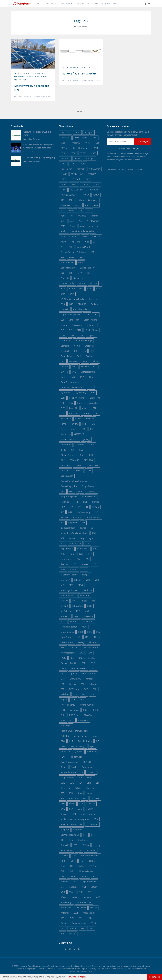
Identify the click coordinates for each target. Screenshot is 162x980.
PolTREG (65, 736)
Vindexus (73, 887)
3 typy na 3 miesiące (88, 200)
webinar (76, 897)
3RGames (65, 205)
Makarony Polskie (69, 575)
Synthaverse (67, 850)
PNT (72, 720)
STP (93, 835)
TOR (82, 861)
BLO (63, 289)
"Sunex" (44, 77)
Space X (64, 814)
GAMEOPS (79, 434)
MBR (97, 580)
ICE (80, 507)
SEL (98, 783)
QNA (63, 746)
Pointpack (83, 720)
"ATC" (88, 143)
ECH (63, 398)
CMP (63, 335)
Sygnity (97, 845)
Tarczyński (91, 850)
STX (62, 840)
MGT (75, 601)
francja (74, 429)
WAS (90, 892)
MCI (63, 585)
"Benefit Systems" (81, 148)
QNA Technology (78, 746)
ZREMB (72, 934)
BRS (71, 304)
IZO (83, 523)
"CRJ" (73, 153)
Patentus (93, 684)
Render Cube (76, 757)
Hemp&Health (89, 497)
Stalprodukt (92, 824)
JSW (94, 533)
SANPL (74, 767)
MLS (78, 611)
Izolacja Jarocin (68, 528)
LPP (75, 564)
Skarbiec (95, 798)
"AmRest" (65, 138)
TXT (62, 871)
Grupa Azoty (67, 476)
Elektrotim (95, 398)
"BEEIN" (64, 148)
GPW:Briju (66, 465)
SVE (75, 845)
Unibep (72, 876)
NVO (90, 653)
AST (92, 252)
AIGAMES (82, 216)
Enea (80, 403)
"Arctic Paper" (81, 138)
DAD (79, 356)
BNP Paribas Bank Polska (73, 299)
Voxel (72, 892)
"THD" (97, 185)
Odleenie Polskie (87, 658)
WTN (81, 918)
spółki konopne (88, 814)
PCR (95, 689)
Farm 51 (90, 419)
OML (84, 663)
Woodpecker (89, 913)
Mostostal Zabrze (69, 627)
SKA (85, 798)
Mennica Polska (68, 596)
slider (72, 804)
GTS (80, 491)
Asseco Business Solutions (73, 252)
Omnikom (75, 966)
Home (37, 4)
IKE (62, 512)
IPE (62, 523)
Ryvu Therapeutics (70, 762)
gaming (86, 439)
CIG (62, 330)
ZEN (63, 928)
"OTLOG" (92, 174)
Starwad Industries (70, 835)
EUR (63, 413)
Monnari (74, 622)
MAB (63, 569)
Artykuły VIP (93, 4)
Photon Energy (68, 705)
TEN (74, 856)
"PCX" (88, 179)
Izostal (83, 528)
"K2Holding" (66, 169)
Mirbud (64, 606)
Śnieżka (91, 804)
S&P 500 (87, 762)
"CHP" (64, 153)
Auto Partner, (67, 263)
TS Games (94, 866)
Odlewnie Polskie (69, 663)
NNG (63, 648)
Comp (77, 346)
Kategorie (65, 4)
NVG (81, 653)
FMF (84, 424)
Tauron (64, 856)
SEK (80, 783)
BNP (72, 294)
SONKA (90, 809)
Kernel (72, 538)
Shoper (90, 793)
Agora (64, 216)
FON (93, 424)
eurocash (74, 413)
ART (71, 247)
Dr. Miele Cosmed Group (73, 387)
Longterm (23, 966)
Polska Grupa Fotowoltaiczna (27, 77)
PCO (86, 689)
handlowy (91, 491)
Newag (81, 642)
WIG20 (93, 908)
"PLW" (64, 185)
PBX (63, 689)
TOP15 (73, 861)
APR (95, 242)
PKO (85, 710)
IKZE (70, 512)
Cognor (91, 335)
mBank (78, 580)
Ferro (63, 424)
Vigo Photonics (89, 882)
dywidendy (81, 393)
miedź (84, 601)
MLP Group (66, 611)
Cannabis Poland (81, 309)
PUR (71, 741)
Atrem (72, 257)
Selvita (78, 788)
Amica (73, 226)
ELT (62, 403)
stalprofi (65, 830)
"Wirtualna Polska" (70, 195)
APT (63, 247)
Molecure (88, 616)
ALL (80, 221)
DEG (74, 367)
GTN (71, 491)
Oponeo (74, 674)
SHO (80, 793)
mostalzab (88, 622)
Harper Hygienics (69, 497)
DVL (91, 387)
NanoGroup (66, 637)
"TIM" (63, 190)
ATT (82, 257)
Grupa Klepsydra (69, 486)
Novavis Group (91, 648)
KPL (95, 549)
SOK (80, 809)
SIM (62, 798)
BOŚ (63, 304)
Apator (64, 242)
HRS (71, 507)
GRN (89, 471)
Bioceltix (65, 278)
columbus (65, 341)
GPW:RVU (65, 471)
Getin (92, 445)
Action (72, 211)
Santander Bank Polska (72, 772)
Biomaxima (79, 278)
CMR (72, 335)
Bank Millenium (68, 268)
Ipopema (73, 523)
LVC (94, 564)
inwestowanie (94, 517)
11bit (71, 200)
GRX (63, 491)
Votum (94, 887)
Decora (64, 367)
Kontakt (106, 4)
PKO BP (96, 710)
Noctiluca (74, 648)
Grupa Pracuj (88, 486)
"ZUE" (96, 195)
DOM (91, 377)
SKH (63, 804)
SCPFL (90, 778)
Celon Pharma (91, 320)
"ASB (94, 138)
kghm (92, 538)
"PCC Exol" (76, 179)
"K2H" (83, 164)
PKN (63, 710)
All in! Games (93, 221)
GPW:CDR (93, 465)
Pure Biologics (85, 741)
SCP (81, 778)
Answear (96, 237)
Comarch (65, 346)
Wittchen (65, 913)
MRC (89, 632)
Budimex (95, 304)
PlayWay (88, 715)
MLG (89, 606)
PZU (98, 741)
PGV (20, 80)
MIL (94, 601)
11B (63, 200)
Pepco (64, 700)
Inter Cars (78, 517)
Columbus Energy (39, 74)
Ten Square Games (90, 856)
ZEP (83, 928)
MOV (84, 627)
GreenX (78, 471)
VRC (81, 892)
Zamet (64, 923)
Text (63, 861)
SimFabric (74, 798)
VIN (62, 887)
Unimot (84, 876)
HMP (76, 502)
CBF (63, 320)
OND (93, 663)
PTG (63, 741)
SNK (63, 809)
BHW (80, 273)
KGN (63, 543)
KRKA (63, 554)
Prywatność (112, 170)
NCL (79, 637)
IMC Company (84, 512)
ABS (96, 205)
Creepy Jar (89, 346)
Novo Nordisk (67, 653)
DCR (85, 361)
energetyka (92, 403)
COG (81, 335)
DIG (74, 372)
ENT (63, 408)
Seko (89, 783)
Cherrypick (77, 325)
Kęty (82, 538)
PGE (73, 700)
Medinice (87, 590)
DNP (82, 377)
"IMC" (73, 164)
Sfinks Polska (92, 788)
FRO (84, 429)
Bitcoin (93, 283)
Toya (63, 866)
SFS (62, 793)
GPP (63, 460)
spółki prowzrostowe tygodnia (75, 819)
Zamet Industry (79, 923)
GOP (91, 455)
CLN (79, 330)
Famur (78, 419)
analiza (64, 231)
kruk (81, 554)
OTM (63, 679)
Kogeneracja (67, 549)
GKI (73, 450)
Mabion (73, 569)
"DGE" (83, 153)
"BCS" (98, 143)
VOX (63, 892)
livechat (64, 564)
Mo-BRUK (65, 616)
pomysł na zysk (81, 736)
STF (85, 835)
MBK (88, 580)
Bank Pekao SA (87, 268)
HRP (63, 507)
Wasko (64, 897)
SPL (74, 814)
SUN (71, 840)
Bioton (82, 283)
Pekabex (65, 694)
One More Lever (79, 668)
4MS (87, 205)
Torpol (92, 861)
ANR (85, 237)
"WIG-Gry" (94, 190)
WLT (76, 913)
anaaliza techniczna (71, 68)
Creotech (65, 351)
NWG (63, 658)
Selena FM (66, 788)
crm (84, 351)
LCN (87, 559)
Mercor (64, 601)
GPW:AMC (74, 460)
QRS (92, 746)
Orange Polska (89, 674)
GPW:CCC (80, 465)
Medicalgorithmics (70, 590)
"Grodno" (65, 158)
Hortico (96, 502)
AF (81, 211)
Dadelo (89, 356)
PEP (92, 694)
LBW (78, 559)
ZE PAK (94, 923)
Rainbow (91, 752)
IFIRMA (96, 507)
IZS (92, 528)
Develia (64, 372)
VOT (84, 887)
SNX (24, 80)
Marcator (65, 580)
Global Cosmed (68, 455)
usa (94, 876)
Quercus (79, 752)
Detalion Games (89, 367)
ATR (63, 257)
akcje (63, 221)
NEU (87, 637)
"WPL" (86, 195)
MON (63, 622)
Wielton (88, 897)
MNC (87, 611)
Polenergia (66, 726)
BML (98, 289)
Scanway (91, 772)
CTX (92, 351)
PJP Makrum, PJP (87, 705)
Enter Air (73, 408)
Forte (63, 429)
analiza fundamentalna (83, 231)
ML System (78, 606)
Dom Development (70, 382)
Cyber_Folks (66, 356)
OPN (63, 674)
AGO (89, 211)
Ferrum (74, 424)
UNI (63, 876)
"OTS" (63, 179)
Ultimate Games (85, 871)
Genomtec (66, 445)
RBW (63, 757)
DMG (72, 377)
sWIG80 (85, 845)
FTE (92, 429)
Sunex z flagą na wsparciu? (79, 73)
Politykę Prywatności (126, 154)
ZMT (91, 928)
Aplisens (76, 242)
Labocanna (66, 559)
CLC (16, 80)
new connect (67, 642)
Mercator (85, 596)
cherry (64, 325)
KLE (87, 543)
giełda (64, 450)
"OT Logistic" (77, 174)
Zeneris (73, 928)
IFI (87, 507)
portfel (96, 736)
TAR (79, 850)
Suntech (65, 845)
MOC (77, 616)
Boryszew (94, 299)
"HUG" (77, 158)
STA (96, 819)
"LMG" (64, 174)
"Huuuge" (90, 158)
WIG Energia (67, 902)
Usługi (54, 4)
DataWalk (74, 361)
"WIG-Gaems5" (77, 190)
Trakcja (82, 866)
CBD (96, 315)
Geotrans (80, 445)
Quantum (65, 752)
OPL (93, 668)
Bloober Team (76, 289)
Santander (87, 767)
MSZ (98, 632)
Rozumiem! (154, 977)
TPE (72, 866)
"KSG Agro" (94, 169)
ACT (63, 211)
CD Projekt (74, 320)
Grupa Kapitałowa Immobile (74, 481)
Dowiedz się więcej (77, 977)
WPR (72, 918)
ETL (95, 408)
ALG (72, 221)
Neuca (97, 637)
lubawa (84, 564)
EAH (93, 393)
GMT (82, 455)
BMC (89, 289)
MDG (80, 585)
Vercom (64, 882)
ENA (71, 403)
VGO (75, 882)
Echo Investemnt (77, 398)
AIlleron (95, 216)
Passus (72, 684)
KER (63, 538)
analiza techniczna (22, 74)
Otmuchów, (75, 679)
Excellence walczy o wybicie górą (39, 157)
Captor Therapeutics (71, 315)
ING (97, 512)
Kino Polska (75, 543)
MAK (84, 569)
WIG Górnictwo (84, 902)
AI (72, 216)
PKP (63, 715)
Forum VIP (79, 4)
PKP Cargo (74, 715)
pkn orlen (74, 710)
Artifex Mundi (84, 247)
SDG (72, 783)
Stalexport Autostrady (71, 824)
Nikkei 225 (94, 642)
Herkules (65, 502)
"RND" (74, 185)
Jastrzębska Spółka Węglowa (74, 533)
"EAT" (93, 153)
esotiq (85, 408)
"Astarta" (76, 143)
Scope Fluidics (67, 778)
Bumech (65, 309)
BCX (63, 273)
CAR (87, 315)
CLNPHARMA (92, 330)
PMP (63, 720)
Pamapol (90, 679)
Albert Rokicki (32, 152)
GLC (81, 450)
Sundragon (83, 840)
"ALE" (77, 132)
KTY (90, 554)
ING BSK (65, 517)
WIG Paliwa (66, 908)
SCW (63, 783)
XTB (90, 918)
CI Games (91, 325)
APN (87, 242)
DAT (63, 361)
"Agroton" (65, 132)
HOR (85, 502)
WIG (98, 897)
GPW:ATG (88, 460)
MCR (71, 585)
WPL (63, 918)
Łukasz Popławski (25, 97)
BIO (89, 273)
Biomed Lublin (68, 283)
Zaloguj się (135, 148)
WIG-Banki (81, 908)
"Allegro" (89, 132)
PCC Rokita (74, 689)
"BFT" (96, 148)
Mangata (86, 575)
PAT (82, 684)
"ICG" (63, 164)
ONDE (64, 668)
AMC (63, 226)
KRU (73, 554)
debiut (95, 361)
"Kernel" (81, 169)
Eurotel (87, 413)
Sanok (64, 767)
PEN (75, 694)
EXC (96, 413)
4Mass (78, 205)
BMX (63, 294)
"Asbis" (64, 143)
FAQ (115, 4)
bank (81, 263)
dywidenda (66, 393)
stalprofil (78, 830)
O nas (46, 4)
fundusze (65, 434)
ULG (71, 871)
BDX (71, 273)
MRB (80, 632)
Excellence (66, 419)
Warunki (122, 170)
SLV (81, 804)
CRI (76, 351)
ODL (72, 658)
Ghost (94, 966)
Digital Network (88, 372)
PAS (63, 684)
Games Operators (69, 439)
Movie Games (67, 632)
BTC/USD (82, 304)
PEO (84, 694)
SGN (71, 793)
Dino (63, 377)
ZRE (63, 934)
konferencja (83, 549)
